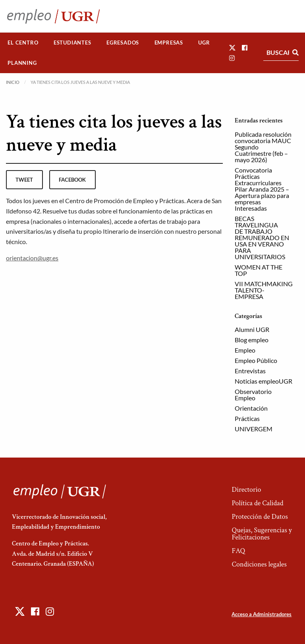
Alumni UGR (252, 329)
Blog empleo (252, 340)
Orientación (251, 408)
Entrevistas (250, 371)
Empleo (245, 350)
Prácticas (247, 418)
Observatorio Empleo (253, 395)
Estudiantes (72, 43)
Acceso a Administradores (262, 614)
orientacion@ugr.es (32, 258)
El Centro (23, 43)
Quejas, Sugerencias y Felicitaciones (262, 534)
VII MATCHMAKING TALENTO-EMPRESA (264, 290)
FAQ (238, 551)
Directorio (246, 490)
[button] (232, 48)
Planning (22, 63)
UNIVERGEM (254, 429)
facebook (72, 180)
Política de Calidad (257, 503)
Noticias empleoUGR (263, 381)
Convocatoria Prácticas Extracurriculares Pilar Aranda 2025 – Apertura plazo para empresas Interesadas (262, 189)
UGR (204, 43)
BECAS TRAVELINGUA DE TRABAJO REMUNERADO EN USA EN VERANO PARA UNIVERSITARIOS (262, 238)
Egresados (123, 43)
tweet (24, 180)
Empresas (169, 43)
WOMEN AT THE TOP (259, 270)
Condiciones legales (259, 564)
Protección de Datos (260, 517)
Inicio (13, 82)
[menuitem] (23, 43)
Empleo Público (256, 360)
